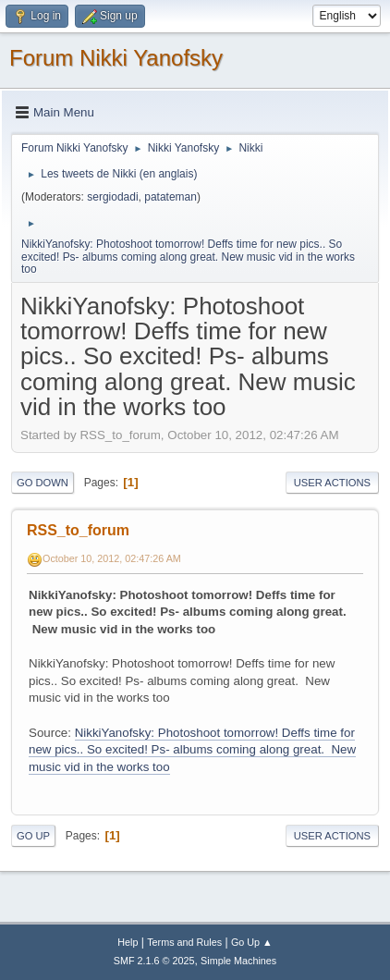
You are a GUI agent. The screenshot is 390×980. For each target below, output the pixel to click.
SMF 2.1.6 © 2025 (154, 961)
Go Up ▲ (252, 942)
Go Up (33, 836)
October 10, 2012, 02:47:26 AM (112, 558)
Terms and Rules (184, 942)
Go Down (43, 483)
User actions (332, 483)
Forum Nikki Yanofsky (116, 58)
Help (128, 942)
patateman (171, 197)
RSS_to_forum (78, 530)
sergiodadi (112, 197)
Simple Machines (238, 961)
